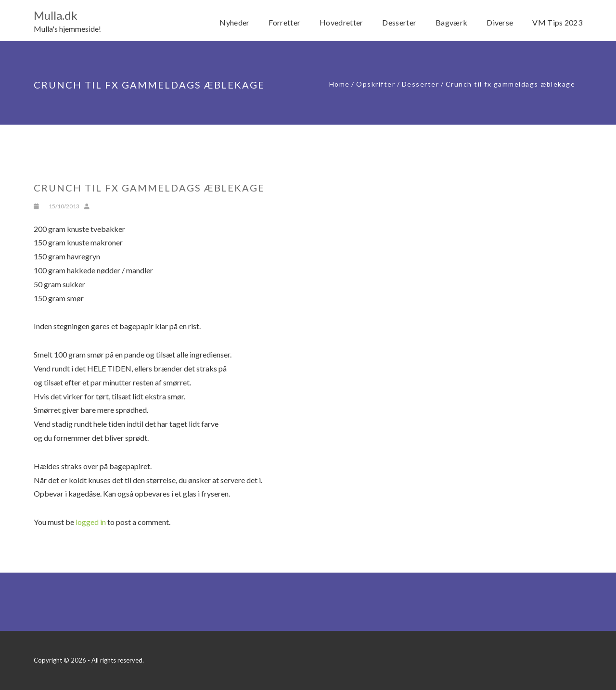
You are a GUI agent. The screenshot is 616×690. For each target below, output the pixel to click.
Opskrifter (376, 84)
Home (340, 84)
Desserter (421, 84)
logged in (91, 522)
